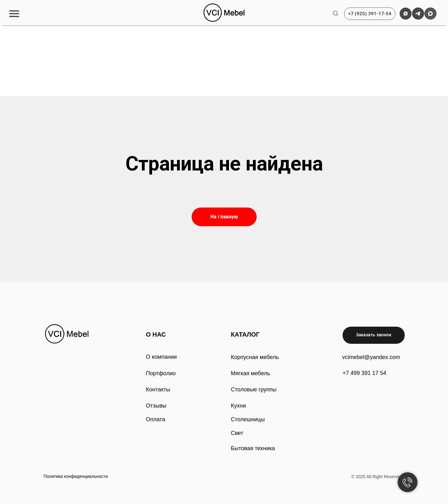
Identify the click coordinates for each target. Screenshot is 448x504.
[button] (14, 14)
